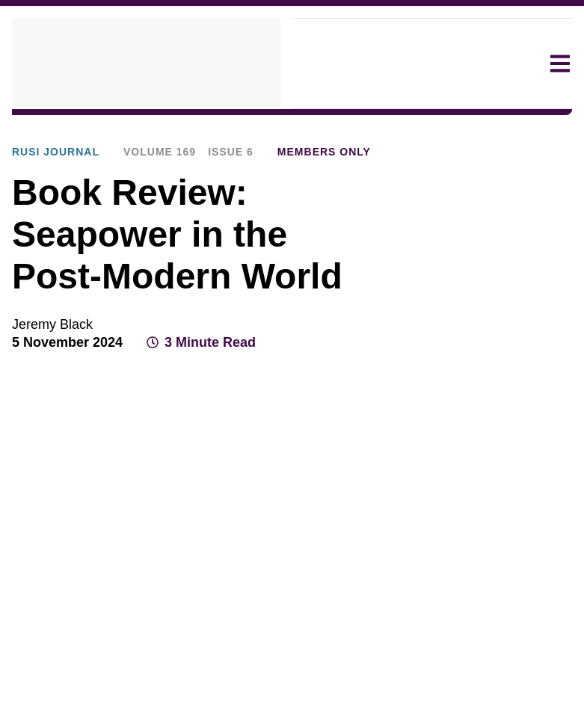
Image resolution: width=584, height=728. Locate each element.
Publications (171, 128)
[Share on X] (478, 381)
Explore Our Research (67, 128)
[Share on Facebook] (451, 381)
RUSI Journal (253, 128)
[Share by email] (532, 381)
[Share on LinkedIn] (505, 381)
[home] (147, 64)
